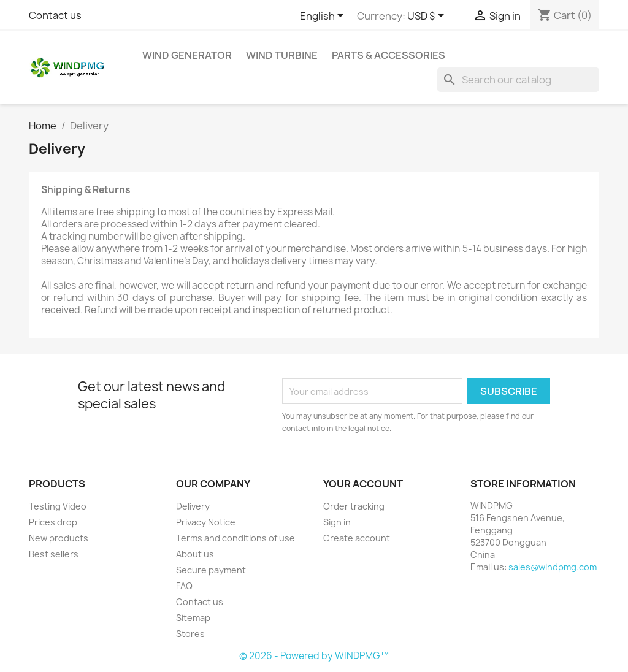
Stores (190, 634)
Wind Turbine (282, 55)
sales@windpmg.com (553, 567)
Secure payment (211, 570)
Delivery (193, 506)
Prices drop (53, 522)
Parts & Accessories (389, 55)
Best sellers (54, 554)
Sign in (337, 522)
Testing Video (58, 506)
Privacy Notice (206, 522)
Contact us (55, 15)
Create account (357, 538)
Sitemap (193, 618)
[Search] (518, 80)
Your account (363, 484)
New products (59, 538)
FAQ (184, 586)
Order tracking (354, 506)
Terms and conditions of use (235, 538)
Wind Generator (187, 55)
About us (195, 554)
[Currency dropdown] (428, 17)
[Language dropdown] (324, 17)
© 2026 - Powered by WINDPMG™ (314, 656)
